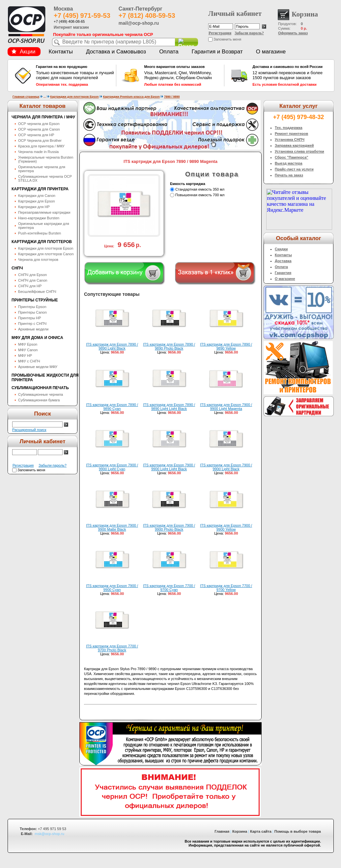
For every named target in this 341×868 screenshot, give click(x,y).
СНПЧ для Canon (33, 280)
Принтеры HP (30, 318)
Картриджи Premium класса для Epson (131, 97)
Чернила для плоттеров (38, 260)
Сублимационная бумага (39, 400)
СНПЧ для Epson (32, 275)
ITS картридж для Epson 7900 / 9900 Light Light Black (169, 467)
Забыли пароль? (249, 33)
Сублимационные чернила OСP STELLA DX (45, 178)
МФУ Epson (28, 344)
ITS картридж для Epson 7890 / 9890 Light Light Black (169, 407)
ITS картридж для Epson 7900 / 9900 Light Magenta (226, 407)
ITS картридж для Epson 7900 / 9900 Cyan (112, 588)
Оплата (169, 52)
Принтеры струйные (35, 300)
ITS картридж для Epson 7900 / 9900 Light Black (226, 467)
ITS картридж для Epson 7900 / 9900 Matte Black (112, 527)
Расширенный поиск (29, 430)
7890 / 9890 (172, 97)
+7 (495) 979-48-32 (299, 117)
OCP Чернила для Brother (40, 140)
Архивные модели (33, 329)
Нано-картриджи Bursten (39, 218)
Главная (222, 831)
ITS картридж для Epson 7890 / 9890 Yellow (226, 346)
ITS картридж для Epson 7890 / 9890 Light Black (112, 346)
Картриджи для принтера (40, 189)
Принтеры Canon (32, 312)
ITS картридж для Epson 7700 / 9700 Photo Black (112, 648)
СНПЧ (17, 268)
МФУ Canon (28, 350)
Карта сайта (261, 831)
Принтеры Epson (32, 307)
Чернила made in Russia (38, 152)
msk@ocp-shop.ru (49, 834)
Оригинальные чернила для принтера (42, 169)
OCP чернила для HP (36, 135)
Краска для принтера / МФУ (41, 146)
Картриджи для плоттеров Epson (74, 97)
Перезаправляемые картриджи (44, 212)
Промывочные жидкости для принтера (45, 378)
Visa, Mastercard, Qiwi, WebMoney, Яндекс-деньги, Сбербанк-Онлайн (184, 76)
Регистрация (220, 33)
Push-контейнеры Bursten (40, 233)
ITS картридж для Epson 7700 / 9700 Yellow (226, 588)
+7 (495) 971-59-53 (82, 15)
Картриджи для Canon (37, 196)
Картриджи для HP (34, 207)
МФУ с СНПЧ (29, 361)
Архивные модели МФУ (38, 367)
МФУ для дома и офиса (37, 338)
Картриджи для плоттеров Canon (46, 254)
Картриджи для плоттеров (42, 242)
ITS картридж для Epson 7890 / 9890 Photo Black (169, 346)
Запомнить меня (227, 39)
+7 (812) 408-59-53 (147, 15)
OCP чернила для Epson (39, 124)
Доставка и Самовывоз (116, 52)
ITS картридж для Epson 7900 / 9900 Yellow (226, 527)
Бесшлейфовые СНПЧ (37, 292)
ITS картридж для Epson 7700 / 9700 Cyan (169, 588)
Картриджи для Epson (37, 201)
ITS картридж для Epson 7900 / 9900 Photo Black (169, 527)
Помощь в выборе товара (298, 831)
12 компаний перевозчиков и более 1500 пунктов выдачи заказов (292, 76)
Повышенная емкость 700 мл (200, 195)
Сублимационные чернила (41, 394)
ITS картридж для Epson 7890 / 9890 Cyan (112, 407)
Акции (23, 52)
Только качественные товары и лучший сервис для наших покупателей (75, 76)
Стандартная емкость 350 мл (200, 189)
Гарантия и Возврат (217, 52)
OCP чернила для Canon (39, 129)
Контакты (61, 52)
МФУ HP (25, 356)
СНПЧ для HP (30, 286)
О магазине (271, 52)
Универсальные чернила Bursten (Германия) (46, 159)
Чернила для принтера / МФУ (43, 117)
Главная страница (26, 97)
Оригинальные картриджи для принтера (44, 226)
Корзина (240, 831)
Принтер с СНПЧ (32, 324)
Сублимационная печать (40, 388)
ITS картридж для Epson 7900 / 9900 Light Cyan (112, 467)
